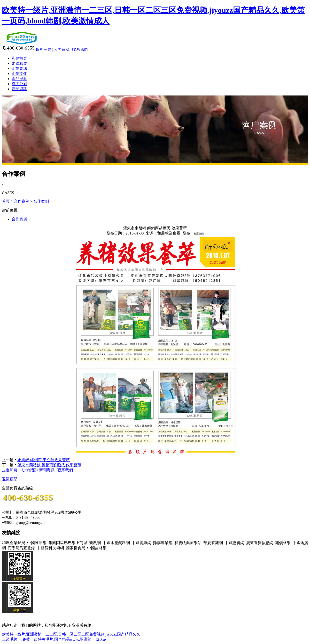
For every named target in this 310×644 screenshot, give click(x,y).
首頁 (6, 201)
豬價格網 (283, 543)
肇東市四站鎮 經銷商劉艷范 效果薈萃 (49, 465)
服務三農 (44, 49)
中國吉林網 (97, 548)
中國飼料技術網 (50, 548)
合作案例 (22, 201)
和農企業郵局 (14, 543)
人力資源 (62, 49)
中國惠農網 (234, 543)
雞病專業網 (163, 543)
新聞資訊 (19, 89)
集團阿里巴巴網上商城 (68, 543)
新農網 (95, 543)
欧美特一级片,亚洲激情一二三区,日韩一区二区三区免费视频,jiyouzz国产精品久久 (71, 634)
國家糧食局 (76, 548)
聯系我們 (80, 49)
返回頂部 (10, 479)
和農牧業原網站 (188, 543)
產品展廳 (19, 79)
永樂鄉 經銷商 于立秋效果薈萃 (44, 460)
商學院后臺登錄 (21, 548)
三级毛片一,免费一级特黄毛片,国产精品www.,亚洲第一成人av (54, 639)
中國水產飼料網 (116, 543)
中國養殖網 (141, 543)
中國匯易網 (37, 543)
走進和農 (19, 63)
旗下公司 (19, 84)
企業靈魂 (19, 69)
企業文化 (19, 74)
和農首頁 (19, 58)
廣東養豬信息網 (260, 543)
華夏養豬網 (213, 543)
